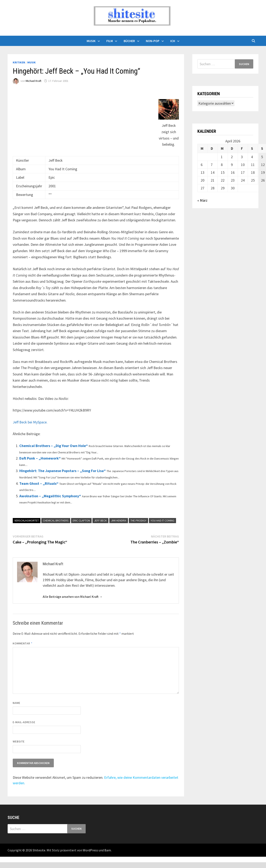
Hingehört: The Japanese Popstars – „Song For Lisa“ (63, 471)
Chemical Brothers (56, 520)
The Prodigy (138, 520)
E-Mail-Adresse (24, 722)
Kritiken (19, 62)
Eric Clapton (81, 520)
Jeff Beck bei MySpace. (30, 422)
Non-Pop (153, 41)
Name (17, 703)
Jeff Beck (100, 520)
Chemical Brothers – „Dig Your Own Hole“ (54, 446)
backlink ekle (10, 859)
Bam (108, 850)
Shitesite (39, 850)
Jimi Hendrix (119, 520)
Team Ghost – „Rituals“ (39, 483)
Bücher (129, 41)
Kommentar (23, 643)
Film (110, 41)
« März (202, 200)
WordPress (90, 850)
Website (19, 741)
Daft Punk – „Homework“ (40, 458)
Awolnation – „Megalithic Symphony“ (50, 496)
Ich (173, 41)
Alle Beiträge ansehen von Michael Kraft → (73, 597)
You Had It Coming (162, 520)
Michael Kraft (33, 81)
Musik (91, 41)
